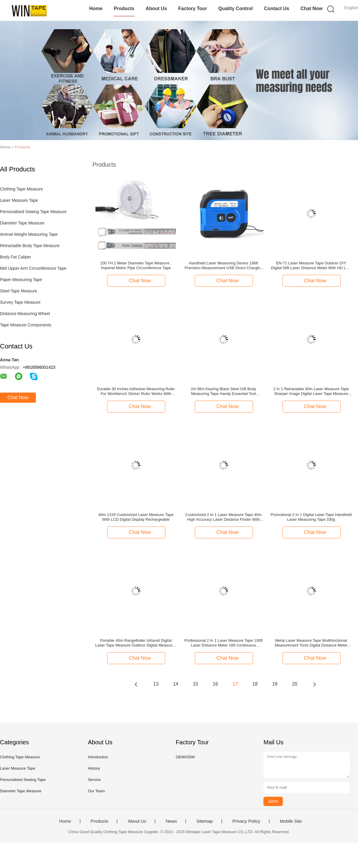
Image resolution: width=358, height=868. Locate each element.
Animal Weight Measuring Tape (29, 234)
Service (94, 780)
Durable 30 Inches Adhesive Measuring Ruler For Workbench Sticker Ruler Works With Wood (136, 391)
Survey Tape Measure (20, 302)
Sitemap (205, 821)
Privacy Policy (246, 821)
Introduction (98, 757)
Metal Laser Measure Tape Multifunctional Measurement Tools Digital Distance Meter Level (311, 643)
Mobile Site (291, 821)
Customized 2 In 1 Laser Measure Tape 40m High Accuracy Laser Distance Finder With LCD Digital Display (223, 517)
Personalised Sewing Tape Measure (33, 212)
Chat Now (311, 8)
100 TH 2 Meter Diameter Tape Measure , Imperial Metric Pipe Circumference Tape (136, 265)
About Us (156, 8)
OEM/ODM (185, 757)
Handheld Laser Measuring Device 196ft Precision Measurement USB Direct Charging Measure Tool (224, 266)
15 (195, 684)
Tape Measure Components (26, 325)
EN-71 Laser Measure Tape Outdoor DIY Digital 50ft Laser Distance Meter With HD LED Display (311, 266)
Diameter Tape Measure (22, 223)
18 (255, 684)
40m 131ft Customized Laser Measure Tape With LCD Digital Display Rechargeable (136, 517)
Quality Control (236, 8)
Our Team (96, 791)
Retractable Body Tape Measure (30, 246)
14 (176, 684)
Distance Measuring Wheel (25, 314)
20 (295, 684)
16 (215, 684)
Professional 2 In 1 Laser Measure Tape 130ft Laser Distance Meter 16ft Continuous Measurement (223, 643)
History (94, 768)
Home (96, 8)
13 (156, 684)
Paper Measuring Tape (21, 280)
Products (124, 8)
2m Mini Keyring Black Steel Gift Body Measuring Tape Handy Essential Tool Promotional (224, 391)
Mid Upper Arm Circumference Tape (33, 268)
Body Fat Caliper (16, 257)
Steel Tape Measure (18, 291)
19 (275, 684)
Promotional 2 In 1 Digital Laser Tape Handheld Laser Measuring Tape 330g (311, 517)
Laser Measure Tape (19, 200)
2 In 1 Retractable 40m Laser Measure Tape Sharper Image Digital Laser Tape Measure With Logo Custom (311, 391)
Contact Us (277, 8)
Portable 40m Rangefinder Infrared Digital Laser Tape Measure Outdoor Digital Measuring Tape (136, 643)
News (171, 821)
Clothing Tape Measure (21, 189)
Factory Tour (193, 8)
